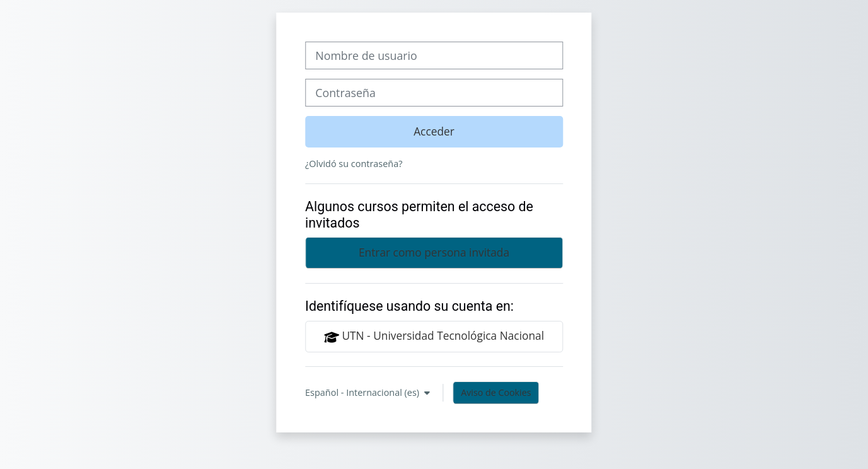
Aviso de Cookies (496, 392)
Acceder (434, 131)
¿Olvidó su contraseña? (354, 164)
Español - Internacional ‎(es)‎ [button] (363, 392)
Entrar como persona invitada (434, 252)
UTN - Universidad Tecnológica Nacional (434, 336)
